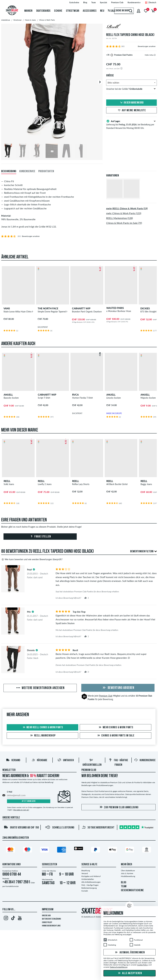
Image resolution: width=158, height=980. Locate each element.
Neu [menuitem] (102, 11)
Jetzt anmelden (29, 802)
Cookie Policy (47, 923)
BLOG (124, 883)
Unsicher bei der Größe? (131, 89)
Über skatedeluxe (128, 871)
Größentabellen (88, 879)
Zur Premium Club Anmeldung (119, 807)
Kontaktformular (12, 886)
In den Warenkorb (131, 103)
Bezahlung (86, 871)
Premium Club (106, 696)
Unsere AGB (46, 916)
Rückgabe (39, 761)
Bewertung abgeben (118, 688)
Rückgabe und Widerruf (91, 876)
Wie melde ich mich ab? (21, 810)
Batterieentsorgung (89, 888)
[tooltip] (155, 55)
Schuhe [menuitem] (58, 11)
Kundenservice (145, 761)
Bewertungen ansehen (147, 46)
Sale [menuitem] (112, 11)
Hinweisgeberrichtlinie (51, 926)
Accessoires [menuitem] (90, 11)
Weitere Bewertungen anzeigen (40, 688)
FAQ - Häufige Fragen (90, 885)
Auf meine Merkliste (131, 110)
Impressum (48, 910)
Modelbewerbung (128, 876)
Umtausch (66, 761)
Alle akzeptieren (130, 973)
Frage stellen (40, 537)
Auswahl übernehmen (129, 953)
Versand (13, 761)
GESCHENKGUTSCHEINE (132, 891)
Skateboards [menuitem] (43, 11)
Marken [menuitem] (28, 11)
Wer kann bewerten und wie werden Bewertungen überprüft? (32, 560)
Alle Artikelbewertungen (91, 882)
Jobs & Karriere (127, 874)
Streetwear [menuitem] (73, 11)
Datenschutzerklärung (51, 919)
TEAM (124, 887)
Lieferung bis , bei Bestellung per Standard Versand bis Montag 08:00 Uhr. (131, 124)
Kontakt (85, 891)
